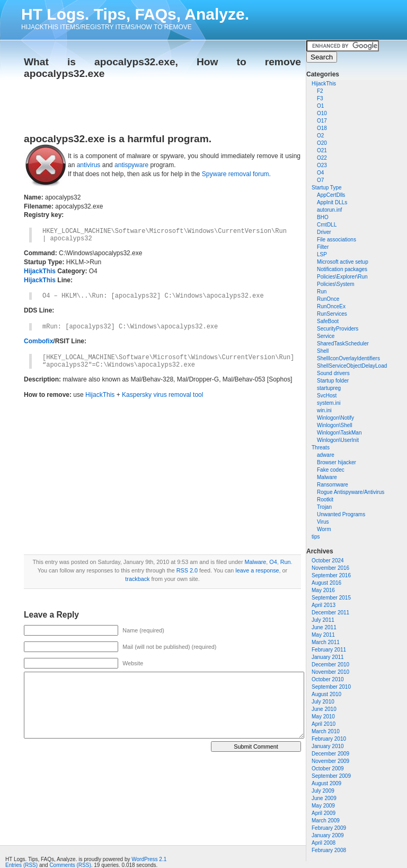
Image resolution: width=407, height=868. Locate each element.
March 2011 (326, 642)
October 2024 (328, 561)
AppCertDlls (331, 195)
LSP (322, 254)
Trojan (324, 507)
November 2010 (330, 672)
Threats (321, 448)
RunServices (332, 314)
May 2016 (323, 590)
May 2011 (323, 635)
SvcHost (327, 396)
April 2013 (324, 605)
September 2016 (331, 575)
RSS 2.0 (187, 570)
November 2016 (330, 568)
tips (316, 537)
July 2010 (323, 702)
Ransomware (333, 485)
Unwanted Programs (341, 514)
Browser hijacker (337, 462)
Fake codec (331, 470)
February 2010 (329, 739)
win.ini (324, 410)
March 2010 (326, 731)
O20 (322, 143)
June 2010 (324, 709)
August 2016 (326, 583)
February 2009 (329, 828)
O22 (322, 158)
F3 (320, 98)
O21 (322, 150)
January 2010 (328, 746)
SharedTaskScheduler (343, 344)
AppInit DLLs (332, 202)
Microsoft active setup (343, 262)
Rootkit (325, 500)
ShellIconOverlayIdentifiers (348, 358)
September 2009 (331, 776)
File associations (337, 240)
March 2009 (326, 821)
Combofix (38, 341)
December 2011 (330, 613)
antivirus (89, 165)
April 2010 (324, 724)
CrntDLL (327, 225)
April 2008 (324, 843)
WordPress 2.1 (149, 859)
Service (326, 336)
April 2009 (324, 813)
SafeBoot (328, 321)
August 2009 (326, 783)
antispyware (131, 165)
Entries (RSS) (21, 865)
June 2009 (324, 798)
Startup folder (333, 381)
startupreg (329, 388)
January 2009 (328, 835)
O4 (320, 173)
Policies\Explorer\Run (342, 277)
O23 (322, 165)
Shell (323, 351)
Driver (324, 232)
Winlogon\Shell (335, 425)
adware (326, 455)
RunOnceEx (331, 306)
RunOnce (328, 299)
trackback (137, 579)
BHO (323, 217)
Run (322, 292)
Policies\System (336, 284)
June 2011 (324, 627)
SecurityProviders (338, 329)
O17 (322, 121)
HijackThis (324, 84)
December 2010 (330, 665)
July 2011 (323, 620)
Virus (323, 522)
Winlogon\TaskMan (339, 433)
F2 (320, 91)
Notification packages (342, 269)
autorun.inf (329, 210)
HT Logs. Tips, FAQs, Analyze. (135, 14)
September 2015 (331, 598)
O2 (320, 136)
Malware (327, 477)
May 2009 (323, 806)
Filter (323, 247)
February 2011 (329, 650)
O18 (322, 128)
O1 (320, 106)
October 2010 (328, 679)
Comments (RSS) (70, 865)
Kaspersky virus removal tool (162, 395)
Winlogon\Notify (335, 418)
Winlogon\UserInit (338, 440)
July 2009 (323, 791)
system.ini (329, 403)
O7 (320, 180)
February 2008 (329, 850)
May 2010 (323, 717)
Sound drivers (333, 373)
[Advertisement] (148, 103)
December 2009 (330, 754)
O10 (322, 113)
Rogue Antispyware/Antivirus (351, 492)
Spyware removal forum (236, 174)
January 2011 (328, 657)
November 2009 (330, 761)
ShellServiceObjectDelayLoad (352, 366)
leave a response (257, 570)
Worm (324, 529)
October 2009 (328, 769)
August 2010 (326, 694)
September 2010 (331, 687)
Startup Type (327, 188)
